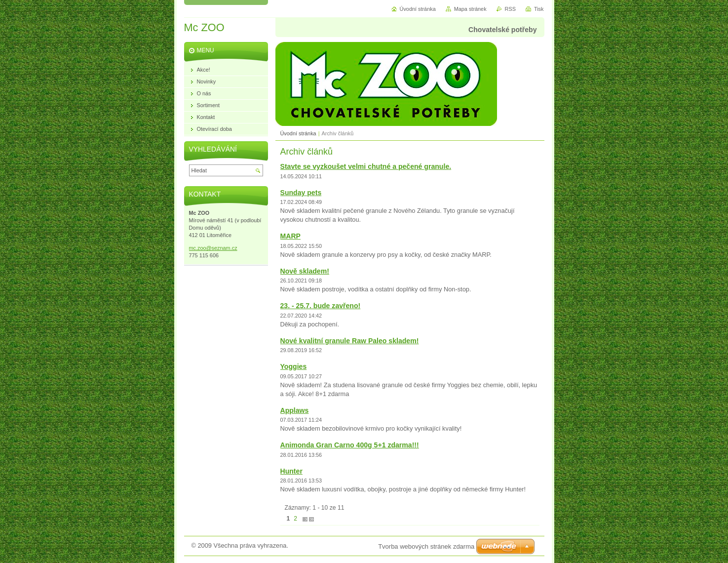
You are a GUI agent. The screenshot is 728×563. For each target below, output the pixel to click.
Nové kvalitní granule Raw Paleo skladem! (350, 341)
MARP (290, 236)
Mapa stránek (470, 9)
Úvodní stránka (298, 133)
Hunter (291, 471)
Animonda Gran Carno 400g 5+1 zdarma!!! (350, 445)
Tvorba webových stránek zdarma (426, 546)
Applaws (295, 410)
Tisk (539, 9)
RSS (510, 9)
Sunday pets (301, 193)
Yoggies (294, 366)
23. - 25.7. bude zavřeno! (321, 306)
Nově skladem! (305, 271)
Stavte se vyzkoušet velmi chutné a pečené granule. (366, 166)
